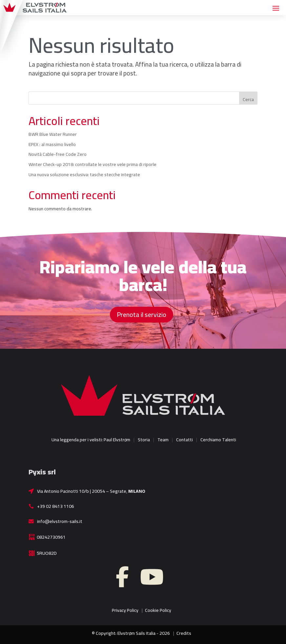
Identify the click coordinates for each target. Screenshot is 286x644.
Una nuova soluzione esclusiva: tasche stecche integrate (84, 175)
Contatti (184, 440)
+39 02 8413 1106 (56, 506)
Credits (184, 633)
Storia (144, 440)
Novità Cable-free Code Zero (58, 154)
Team (163, 440)
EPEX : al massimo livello (52, 144)
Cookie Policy (158, 610)
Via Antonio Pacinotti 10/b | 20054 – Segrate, (91, 491)
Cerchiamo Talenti (218, 440)
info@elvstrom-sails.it (60, 521)
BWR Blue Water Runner (53, 134)
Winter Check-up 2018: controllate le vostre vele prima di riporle (92, 164)
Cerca (248, 99)
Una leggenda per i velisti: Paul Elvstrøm (91, 440)
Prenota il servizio (142, 314)
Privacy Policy (125, 610)
